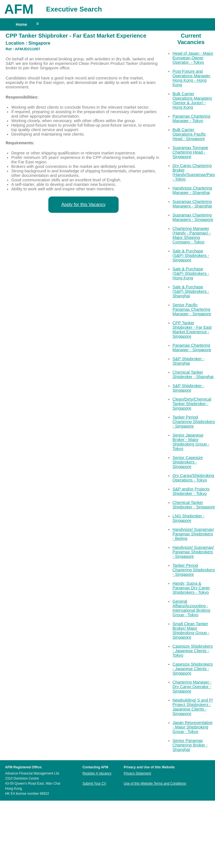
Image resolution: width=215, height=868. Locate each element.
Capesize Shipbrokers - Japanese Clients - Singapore (193, 669)
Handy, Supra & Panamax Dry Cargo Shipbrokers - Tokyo (191, 588)
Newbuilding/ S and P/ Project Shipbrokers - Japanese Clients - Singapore (193, 707)
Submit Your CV (94, 784)
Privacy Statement (137, 773)
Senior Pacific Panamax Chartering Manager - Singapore (192, 309)
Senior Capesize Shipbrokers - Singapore (188, 462)
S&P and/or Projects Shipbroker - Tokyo (191, 491)
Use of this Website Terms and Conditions (155, 784)
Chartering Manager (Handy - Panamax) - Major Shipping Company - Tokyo (192, 235)
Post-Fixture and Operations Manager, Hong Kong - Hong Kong (192, 78)
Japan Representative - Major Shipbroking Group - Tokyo (193, 727)
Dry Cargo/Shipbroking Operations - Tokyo (193, 478)
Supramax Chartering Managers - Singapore (193, 217)
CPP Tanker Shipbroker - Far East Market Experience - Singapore (192, 330)
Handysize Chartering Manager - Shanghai (192, 190)
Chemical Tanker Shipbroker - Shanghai (193, 374)
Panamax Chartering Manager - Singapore (192, 348)
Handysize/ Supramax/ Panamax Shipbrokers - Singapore (193, 552)
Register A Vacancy (97, 773)
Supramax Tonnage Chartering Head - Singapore (190, 152)
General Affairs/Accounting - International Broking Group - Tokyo (191, 608)
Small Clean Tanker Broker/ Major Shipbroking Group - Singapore (191, 631)
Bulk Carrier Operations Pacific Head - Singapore (189, 134)
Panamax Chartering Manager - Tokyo (191, 118)
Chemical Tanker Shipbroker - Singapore (194, 505)
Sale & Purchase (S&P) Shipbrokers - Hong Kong (191, 273)
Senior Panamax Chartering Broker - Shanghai (190, 745)
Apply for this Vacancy (83, 205)
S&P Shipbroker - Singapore (188, 388)
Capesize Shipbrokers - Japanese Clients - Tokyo (193, 651)
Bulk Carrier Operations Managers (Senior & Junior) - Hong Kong (192, 100)
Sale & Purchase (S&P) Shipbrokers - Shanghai (191, 291)
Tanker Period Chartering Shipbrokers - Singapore (194, 422)
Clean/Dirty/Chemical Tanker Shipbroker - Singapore (192, 404)
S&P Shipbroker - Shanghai (188, 361)
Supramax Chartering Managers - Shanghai (192, 204)
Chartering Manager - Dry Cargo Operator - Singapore (192, 687)
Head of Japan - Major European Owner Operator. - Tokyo (193, 58)
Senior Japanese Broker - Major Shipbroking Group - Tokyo (191, 442)
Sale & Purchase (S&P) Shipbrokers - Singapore (191, 255)
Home (21, 24)
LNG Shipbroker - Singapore (189, 518)
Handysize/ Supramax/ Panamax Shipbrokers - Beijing (193, 534)
